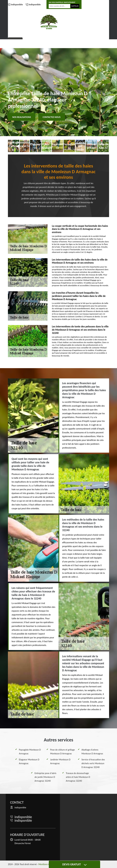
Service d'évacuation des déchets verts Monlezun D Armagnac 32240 (93, 763)
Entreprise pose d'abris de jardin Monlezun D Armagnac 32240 (45, 777)
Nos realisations (22, 117)
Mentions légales (46, 864)
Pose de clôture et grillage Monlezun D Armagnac (62, 752)
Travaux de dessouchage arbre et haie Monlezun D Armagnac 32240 (78, 777)
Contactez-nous (52, 117)
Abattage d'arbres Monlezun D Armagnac (92, 752)
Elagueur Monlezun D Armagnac (29, 761)
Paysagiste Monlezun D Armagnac (30, 752)
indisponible (17, 4)
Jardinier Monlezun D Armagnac (60, 761)
